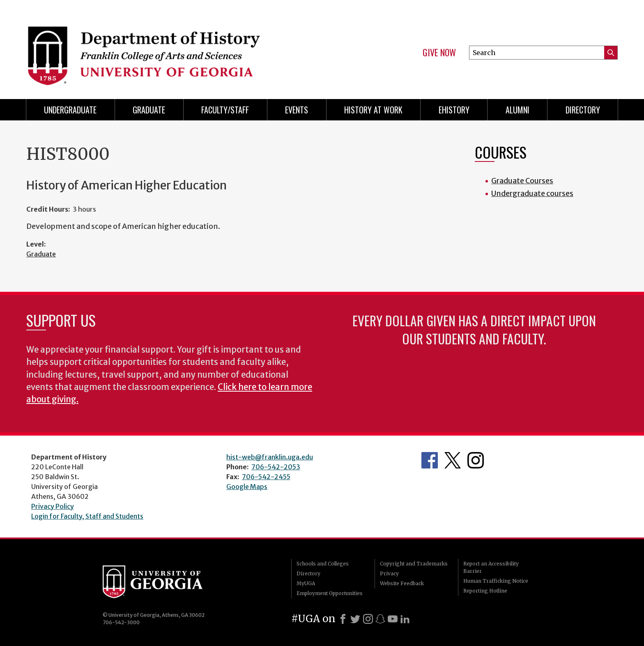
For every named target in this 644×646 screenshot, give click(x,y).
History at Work (373, 110)
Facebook (430, 460)
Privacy (389, 573)
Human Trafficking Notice (496, 581)
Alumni (517, 110)
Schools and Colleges (323, 564)
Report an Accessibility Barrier (491, 567)
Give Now (439, 53)
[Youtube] (393, 619)
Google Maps (247, 487)
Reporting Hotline (485, 591)
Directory (583, 110)
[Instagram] (368, 619)
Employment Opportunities (330, 593)
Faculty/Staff (225, 110)
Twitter (453, 460)
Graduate (149, 110)
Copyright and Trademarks (414, 564)
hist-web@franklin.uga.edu (270, 457)
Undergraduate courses (532, 193)
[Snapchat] (380, 619)
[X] (355, 619)
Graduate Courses (522, 181)
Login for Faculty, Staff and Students (87, 516)
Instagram (476, 460)
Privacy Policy (53, 506)
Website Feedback (402, 583)
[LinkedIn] (405, 619)
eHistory (454, 110)
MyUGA (306, 583)
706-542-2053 (276, 467)
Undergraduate (70, 110)
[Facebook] (343, 619)
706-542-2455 (266, 477)
